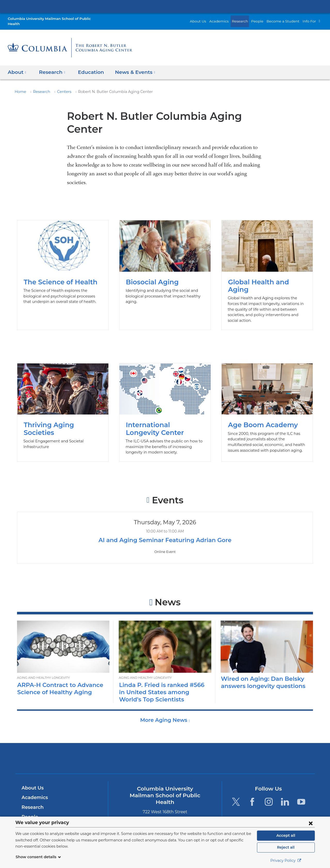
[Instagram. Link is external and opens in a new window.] (269, 783)
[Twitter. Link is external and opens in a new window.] (236, 783)
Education (87, 67)
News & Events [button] (130, 67)
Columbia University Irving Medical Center (165, 6)
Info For (310, 18)
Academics (228, 18)
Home (20, 87)
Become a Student (286, 18)
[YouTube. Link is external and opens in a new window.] (301, 783)
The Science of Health (63, 263)
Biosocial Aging (165, 263)
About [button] (17, 67)
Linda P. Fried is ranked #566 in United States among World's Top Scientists (165, 674)
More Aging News (164, 702)
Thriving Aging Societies (63, 394)
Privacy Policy (286, 861)
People (263, 18)
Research (247, 18)
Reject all (286, 847)
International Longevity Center (165, 394)
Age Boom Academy (267, 394)
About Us (209, 18)
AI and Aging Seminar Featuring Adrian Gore (165, 522)
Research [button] (51, 67)
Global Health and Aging (267, 263)
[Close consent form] (311, 823)
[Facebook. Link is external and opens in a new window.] (252, 783)
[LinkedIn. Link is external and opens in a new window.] (285, 783)
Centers (61, 87)
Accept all (286, 835)
